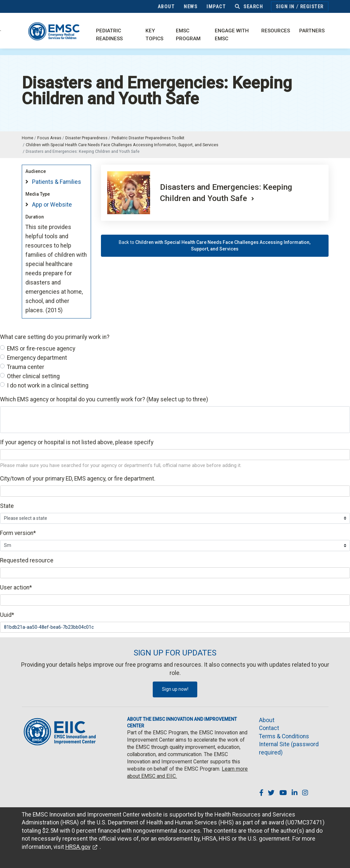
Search (249, 7)
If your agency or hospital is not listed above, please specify (77, 442)
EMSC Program (188, 35)
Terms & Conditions (284, 736)
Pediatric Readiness (109, 35)
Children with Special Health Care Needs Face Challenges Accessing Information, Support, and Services (122, 145)
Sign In (285, 7)
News (191, 7)
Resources (276, 31)
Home (28, 138)
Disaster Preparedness (86, 138)
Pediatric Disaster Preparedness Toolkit (148, 138)
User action (16, 587)
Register (312, 7)
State (7, 506)
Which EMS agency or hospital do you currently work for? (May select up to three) (104, 399)
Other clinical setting (33, 376)
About (166, 7)
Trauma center (26, 367)
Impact (216, 7)
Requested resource (27, 560)
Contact (269, 728)
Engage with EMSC (232, 35)
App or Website (52, 205)
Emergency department (37, 358)
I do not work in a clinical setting (48, 385)
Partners (312, 31)
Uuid (7, 615)
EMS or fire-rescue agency (41, 349)
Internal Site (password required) (289, 748)
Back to (215, 246)
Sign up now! (175, 689)
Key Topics (154, 35)
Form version (18, 533)
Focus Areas (49, 138)
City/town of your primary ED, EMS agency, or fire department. (78, 479)
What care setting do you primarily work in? (55, 337)
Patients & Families (57, 182)
